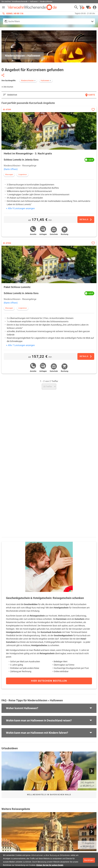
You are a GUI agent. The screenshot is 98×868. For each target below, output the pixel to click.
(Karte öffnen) (11, 169)
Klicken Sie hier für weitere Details (50, 865)
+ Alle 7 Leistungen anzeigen (20, 345)
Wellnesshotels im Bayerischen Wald (49, 795)
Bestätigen (89, 860)
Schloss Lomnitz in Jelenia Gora (21, 160)
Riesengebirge (29, 166)
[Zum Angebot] (86, 220)
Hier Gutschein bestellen (49, 681)
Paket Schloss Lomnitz (17, 287)
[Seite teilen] (3, 75)
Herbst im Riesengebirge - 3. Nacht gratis (28, 153)
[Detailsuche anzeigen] (49, 21)
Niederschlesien (12, 166)
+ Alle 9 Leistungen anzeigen (20, 208)
